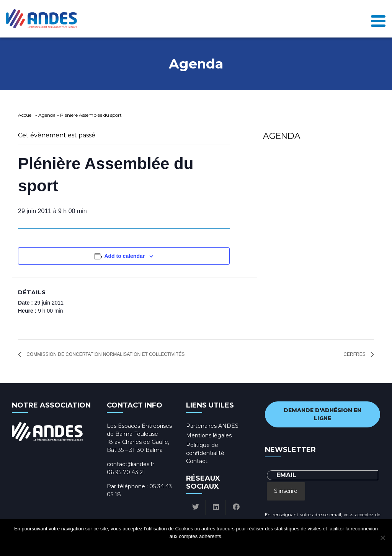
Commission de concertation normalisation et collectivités (105, 354)
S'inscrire (286, 491)
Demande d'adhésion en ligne (323, 414)
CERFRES (355, 354)
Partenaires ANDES (212, 426)
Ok (167, 546)
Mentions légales (209, 435)
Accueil (26, 115)
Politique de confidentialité (203, 546)
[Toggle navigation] (378, 19)
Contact (197, 461)
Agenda (47, 115)
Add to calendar (124, 256)
